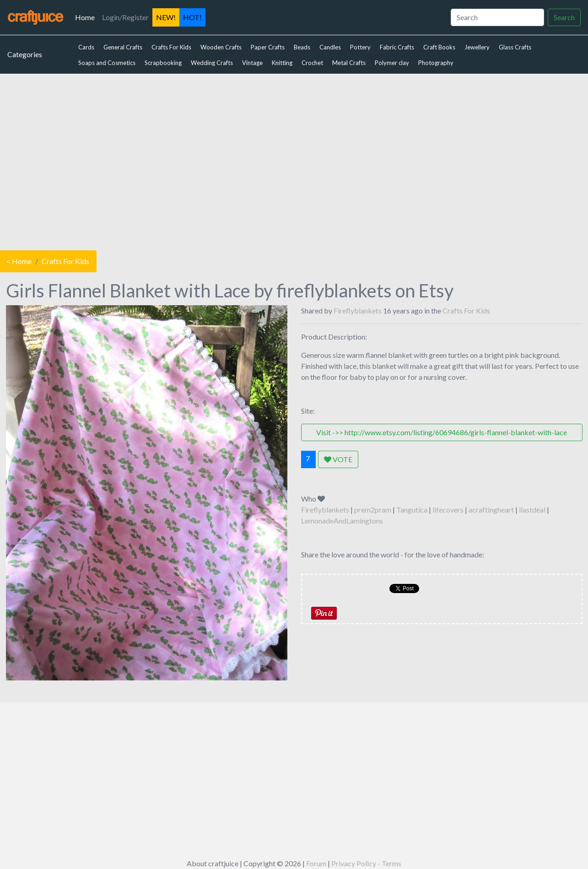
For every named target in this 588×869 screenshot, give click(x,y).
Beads (302, 47)
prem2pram (373, 510)
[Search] (497, 17)
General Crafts (123, 47)
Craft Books (439, 47)
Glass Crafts (515, 47)
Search (564, 17)
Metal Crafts (349, 63)
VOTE (338, 459)
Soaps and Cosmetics (107, 63)
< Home (19, 261)
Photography (436, 63)
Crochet (312, 63)
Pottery (360, 47)
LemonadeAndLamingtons (342, 521)
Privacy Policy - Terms (366, 863)
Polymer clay (392, 63)
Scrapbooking (163, 63)
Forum (316, 863)
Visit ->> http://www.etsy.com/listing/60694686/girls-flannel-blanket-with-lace (442, 432)
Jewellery (477, 47)
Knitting (282, 63)
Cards (86, 47)
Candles (330, 47)
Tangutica (412, 510)
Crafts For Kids (171, 47)
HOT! (192, 17)
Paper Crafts (268, 47)
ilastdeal (532, 510)
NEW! (166, 17)
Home (87, 16)
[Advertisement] (294, 160)
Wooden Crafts (221, 47)
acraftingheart (491, 510)
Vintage (252, 63)
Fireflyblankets (358, 310)
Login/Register (125, 17)
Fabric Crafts (397, 47)
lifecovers (448, 510)
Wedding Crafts (212, 63)
